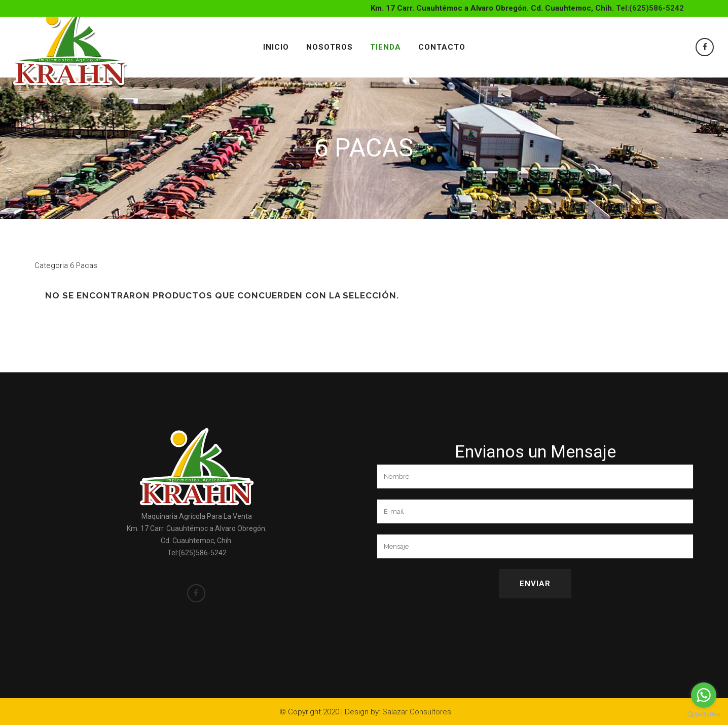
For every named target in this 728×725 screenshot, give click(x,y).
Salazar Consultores (417, 712)
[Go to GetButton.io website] (704, 715)
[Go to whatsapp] (704, 695)
